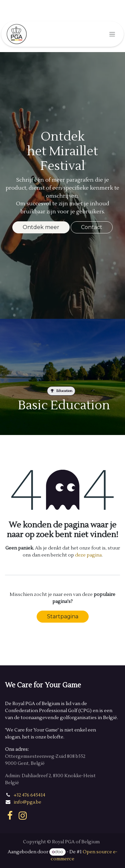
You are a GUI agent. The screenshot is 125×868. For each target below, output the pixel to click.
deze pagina (88, 555)
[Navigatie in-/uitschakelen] (112, 34)
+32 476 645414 (29, 795)
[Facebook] (10, 816)
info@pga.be (27, 802)
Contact (92, 227)
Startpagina (63, 616)
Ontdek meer (41, 227)
